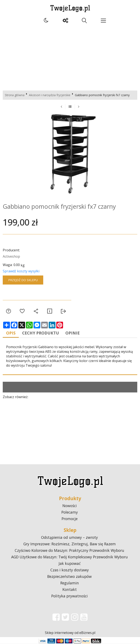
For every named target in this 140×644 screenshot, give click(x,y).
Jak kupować (70, 564)
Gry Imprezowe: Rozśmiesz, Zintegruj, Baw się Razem (70, 544)
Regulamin (70, 584)
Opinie (77, 333)
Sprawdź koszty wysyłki (21, 271)
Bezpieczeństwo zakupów (69, 577)
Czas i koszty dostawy (70, 571)
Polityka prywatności (69, 597)
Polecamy (70, 513)
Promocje (70, 519)
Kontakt (70, 590)
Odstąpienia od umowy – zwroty (69, 538)
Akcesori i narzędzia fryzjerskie (50, 95)
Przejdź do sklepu (23, 280)
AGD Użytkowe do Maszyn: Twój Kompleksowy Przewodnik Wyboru (69, 557)
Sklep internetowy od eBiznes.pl (70, 633)
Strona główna (15, 95)
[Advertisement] (70, 57)
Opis (11, 333)
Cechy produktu (43, 333)
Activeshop (11, 256)
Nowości (70, 506)
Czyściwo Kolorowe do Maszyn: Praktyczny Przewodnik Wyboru (69, 551)
